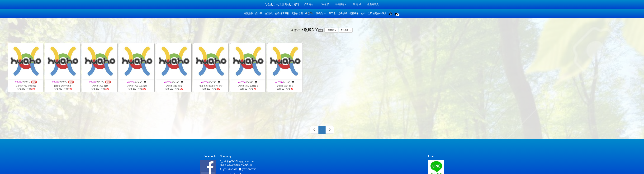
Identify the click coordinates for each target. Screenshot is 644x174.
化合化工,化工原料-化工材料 (282, 4)
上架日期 (331, 30)
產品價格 (346, 30)
